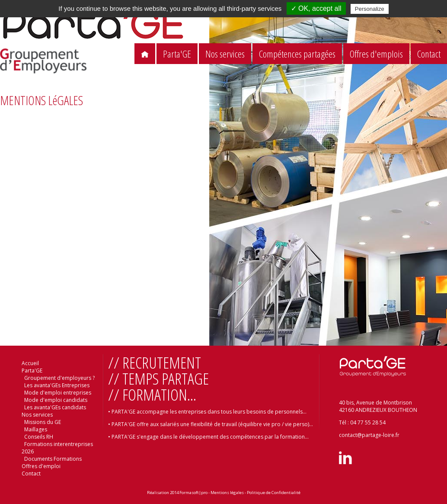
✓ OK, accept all (316, 8)
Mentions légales (227, 493)
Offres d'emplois (376, 54)
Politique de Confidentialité (274, 493)
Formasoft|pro (193, 493)
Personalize (370, 9)
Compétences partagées (297, 54)
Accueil (30, 363)
